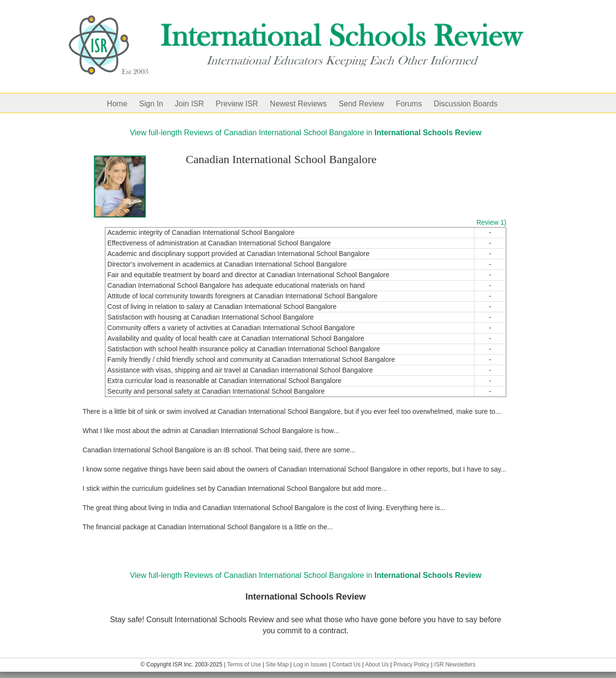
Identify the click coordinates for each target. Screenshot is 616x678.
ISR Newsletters (455, 665)
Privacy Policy (412, 665)
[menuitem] (123, 103)
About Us (377, 665)
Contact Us (346, 665)
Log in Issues (310, 665)
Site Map (277, 665)
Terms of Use (244, 665)
